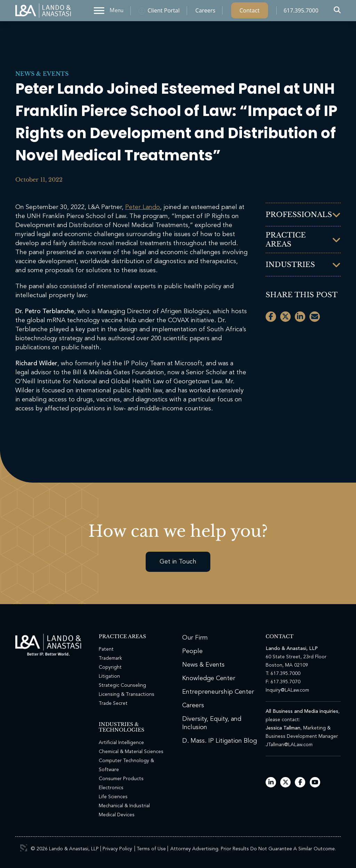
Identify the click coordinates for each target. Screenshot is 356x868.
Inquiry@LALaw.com (287, 690)
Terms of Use (151, 849)
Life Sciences (113, 797)
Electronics (111, 788)
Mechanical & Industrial (124, 806)
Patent (106, 649)
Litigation (109, 676)
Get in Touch (178, 562)
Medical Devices (117, 815)
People (192, 651)
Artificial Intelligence (121, 743)
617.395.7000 (301, 12)
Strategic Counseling (122, 685)
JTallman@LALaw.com (289, 745)
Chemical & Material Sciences (131, 752)
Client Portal (164, 12)
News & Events (42, 74)
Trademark (110, 658)
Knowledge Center (209, 678)
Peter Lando (143, 207)
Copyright (110, 667)
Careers (205, 12)
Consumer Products (121, 779)
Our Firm (195, 638)
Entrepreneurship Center (218, 692)
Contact (250, 12)
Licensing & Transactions (127, 694)
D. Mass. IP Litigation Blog (220, 741)
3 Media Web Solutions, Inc (24, 848)
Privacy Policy (117, 849)
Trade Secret (113, 703)
